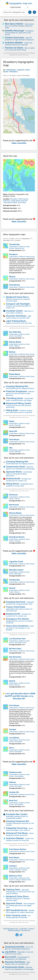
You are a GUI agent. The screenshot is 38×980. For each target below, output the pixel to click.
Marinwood (14, 505)
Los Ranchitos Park (17, 639)
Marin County (30, 257)
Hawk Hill (13, 431)
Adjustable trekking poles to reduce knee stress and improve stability (20, 892)
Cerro (25, 643)
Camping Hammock (16, 602)
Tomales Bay (14, 244)
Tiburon (17, 499)
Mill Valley (18, 452)
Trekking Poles (13, 890)
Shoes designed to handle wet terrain (20, 834)
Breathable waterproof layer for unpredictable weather (17, 817)
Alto (11, 448)
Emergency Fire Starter (17, 619)
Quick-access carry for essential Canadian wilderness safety (19, 26)
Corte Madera (19, 776)
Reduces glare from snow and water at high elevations (20, 393)
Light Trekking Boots (16, 321)
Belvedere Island (16, 570)
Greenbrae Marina (17, 537)
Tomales (13, 729)
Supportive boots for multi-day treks (19, 323)
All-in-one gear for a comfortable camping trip (19, 948)
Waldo (12, 421)
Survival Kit (10, 957)
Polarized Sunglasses (16, 391)
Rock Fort (13, 801)
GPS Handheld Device (17, 910)
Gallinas (12, 782)
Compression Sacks (16, 467)
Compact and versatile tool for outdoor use (18, 480)
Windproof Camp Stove (17, 297)
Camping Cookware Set (17, 821)
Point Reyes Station (18, 849)
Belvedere (18, 574)
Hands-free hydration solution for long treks (19, 44)
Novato (17, 685)
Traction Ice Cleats (14, 48)
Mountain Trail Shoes (16, 316)
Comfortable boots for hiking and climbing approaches (19, 474)
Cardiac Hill (14, 792)
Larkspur (18, 541)
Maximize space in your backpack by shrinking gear (20, 468)
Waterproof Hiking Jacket (19, 403)
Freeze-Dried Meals (16, 607)
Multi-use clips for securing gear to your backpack (20, 628)
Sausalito (18, 425)
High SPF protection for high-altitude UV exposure (19, 39)
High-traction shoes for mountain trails (19, 317)
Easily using (20, 696)
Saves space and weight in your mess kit (19, 829)
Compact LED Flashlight (18, 304)
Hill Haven (13, 495)
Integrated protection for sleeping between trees (20, 603)
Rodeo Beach (15, 374)
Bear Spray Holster (14, 24)
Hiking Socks (12, 410)
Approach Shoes (14, 903)
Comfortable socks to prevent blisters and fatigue (20, 399)
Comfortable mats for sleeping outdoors (20, 388)
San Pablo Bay (15, 332)
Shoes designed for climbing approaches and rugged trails (20, 905)
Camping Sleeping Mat (17, 386)
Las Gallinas (14, 738)
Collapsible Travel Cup (17, 828)
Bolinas (17, 346)
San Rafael (18, 336)
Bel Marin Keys (15, 649)
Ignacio (12, 681)
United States (13, 247)
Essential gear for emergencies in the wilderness (17, 958)
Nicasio (12, 277)
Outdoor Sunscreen (14, 38)
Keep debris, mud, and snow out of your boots (19, 953)
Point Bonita (14, 285)
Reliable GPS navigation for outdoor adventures (20, 911)
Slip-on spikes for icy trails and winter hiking (20, 49)
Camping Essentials (15, 947)
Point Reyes (14, 440)
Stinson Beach (15, 513)
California (22, 247)
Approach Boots (14, 472)
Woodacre (13, 254)
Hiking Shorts (13, 484)
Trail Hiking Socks (14, 398)
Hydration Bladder (14, 43)
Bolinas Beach (15, 342)
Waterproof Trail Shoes (17, 833)
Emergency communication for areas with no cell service (19, 33)
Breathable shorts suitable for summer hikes (20, 485)
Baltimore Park (15, 876)
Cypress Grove (20, 248)
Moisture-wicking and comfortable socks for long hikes (19, 411)
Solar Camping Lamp (16, 915)
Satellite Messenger (15, 31)
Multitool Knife (13, 479)
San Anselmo (19, 804)
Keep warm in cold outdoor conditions (20, 312)
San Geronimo (15, 657)
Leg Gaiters (10, 952)
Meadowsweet (15, 772)
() (16, 201)
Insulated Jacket (14, 311)
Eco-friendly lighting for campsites (19, 917)
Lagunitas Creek (16, 562)
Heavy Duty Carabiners (17, 626)
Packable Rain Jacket (17, 814)
